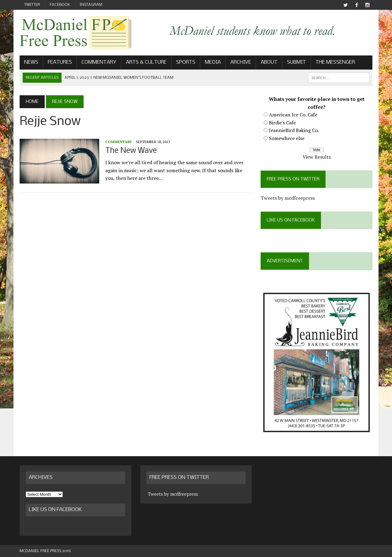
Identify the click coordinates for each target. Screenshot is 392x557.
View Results (317, 157)
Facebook (60, 5)
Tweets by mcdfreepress (288, 198)
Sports (186, 62)
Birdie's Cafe (282, 123)
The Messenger (335, 62)
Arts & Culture (146, 62)
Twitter (32, 5)
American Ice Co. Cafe (293, 115)
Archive (241, 62)
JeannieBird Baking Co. (294, 130)
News (31, 62)
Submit (296, 62)
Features (60, 62)
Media (213, 62)
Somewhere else (287, 138)
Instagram (91, 5)
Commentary (99, 62)
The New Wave (131, 151)
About (269, 62)
